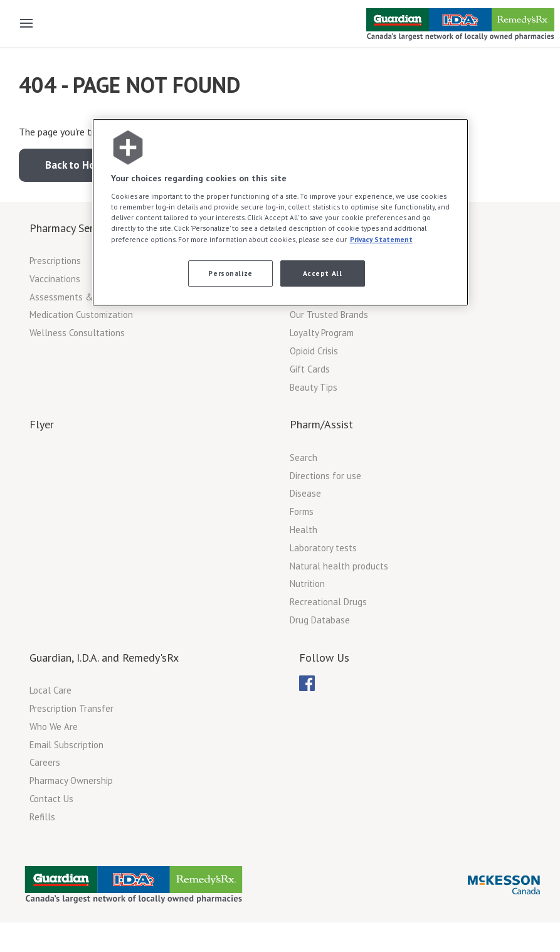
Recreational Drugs (328, 602)
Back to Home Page (91, 165)
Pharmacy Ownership (71, 780)
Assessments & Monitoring (84, 297)
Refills (42, 817)
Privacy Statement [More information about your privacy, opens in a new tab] (381, 239)
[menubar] (307, 684)
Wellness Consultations (77, 333)
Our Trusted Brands (329, 315)
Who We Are (54, 727)
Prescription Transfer (71, 708)
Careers (45, 762)
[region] (280, 212)
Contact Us (51, 799)
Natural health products (339, 566)
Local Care (50, 690)
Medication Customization (81, 315)
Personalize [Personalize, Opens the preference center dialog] (230, 273)
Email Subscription (66, 745)
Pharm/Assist (321, 424)
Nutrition (307, 584)
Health (304, 530)
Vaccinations (55, 279)
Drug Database (320, 620)
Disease (305, 493)
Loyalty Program (322, 333)
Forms (302, 511)
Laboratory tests (323, 548)
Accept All (323, 273)
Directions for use (325, 476)
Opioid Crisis (314, 351)
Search (304, 457)
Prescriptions (55, 261)
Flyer (42, 424)
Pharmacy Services (73, 228)
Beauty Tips (314, 387)
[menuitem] (307, 683)
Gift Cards (310, 369)
